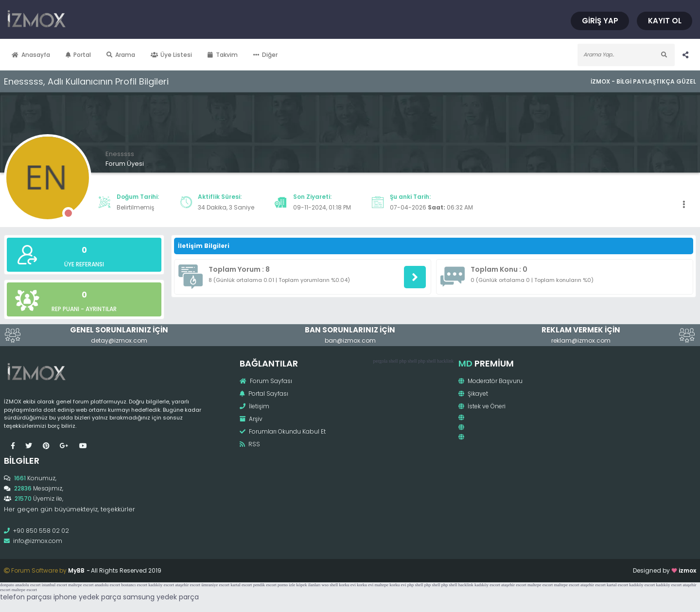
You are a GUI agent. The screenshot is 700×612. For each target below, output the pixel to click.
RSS (250, 444)
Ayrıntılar (101, 309)
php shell (408, 361)
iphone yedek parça (87, 597)
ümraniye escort (215, 585)
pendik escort (265, 585)
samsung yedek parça (161, 597)
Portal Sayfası (264, 393)
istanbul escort (54, 585)
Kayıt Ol (665, 21)
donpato (7, 585)
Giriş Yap (600, 21)
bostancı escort (134, 585)
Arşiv (251, 419)
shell (394, 361)
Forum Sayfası (266, 381)
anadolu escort (28, 585)
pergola (380, 361)
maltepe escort (81, 585)
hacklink (445, 361)
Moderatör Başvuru (490, 381)
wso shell (330, 585)
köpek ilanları (309, 585)
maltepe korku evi (391, 585)
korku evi (348, 585)
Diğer (265, 55)
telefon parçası (26, 597)
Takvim (223, 55)
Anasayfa (31, 55)
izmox (687, 570)
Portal (79, 55)
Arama (121, 55)
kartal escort (241, 585)
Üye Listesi (172, 55)
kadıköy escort (161, 585)
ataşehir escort (188, 585)
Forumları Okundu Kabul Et (283, 431)
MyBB (76, 570)
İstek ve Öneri (482, 406)
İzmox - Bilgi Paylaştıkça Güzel (643, 81)
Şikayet (473, 393)
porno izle (286, 585)
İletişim (254, 406)
